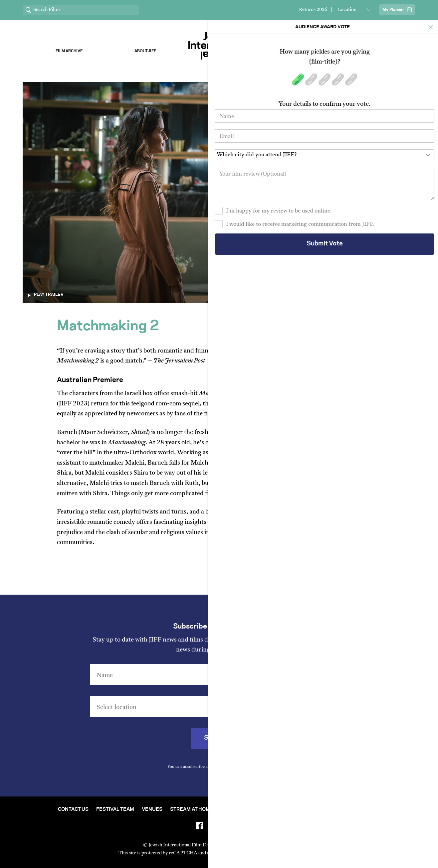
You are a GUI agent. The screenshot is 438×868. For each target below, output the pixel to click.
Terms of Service (289, 853)
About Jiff (145, 51)
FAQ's (373, 809)
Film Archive (69, 51)
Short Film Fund (285, 809)
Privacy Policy (256, 767)
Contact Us (73, 809)
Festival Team (115, 809)
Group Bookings (336, 809)
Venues (152, 809)
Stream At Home (192, 809)
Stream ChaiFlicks (369, 51)
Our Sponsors (293, 51)
